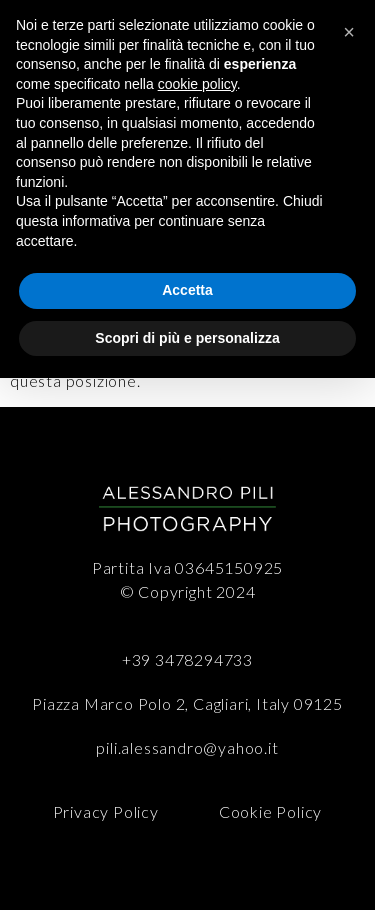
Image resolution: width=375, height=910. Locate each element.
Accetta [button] (187, 290)
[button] (349, 32)
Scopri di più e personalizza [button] (187, 338)
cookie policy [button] (197, 84)
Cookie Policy (270, 811)
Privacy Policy (106, 811)
